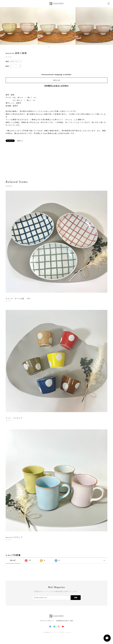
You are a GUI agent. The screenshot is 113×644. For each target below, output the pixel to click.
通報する (20, 141)
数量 (7, 66)
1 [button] (49, 47)
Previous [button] (4, 26)
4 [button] (54, 47)
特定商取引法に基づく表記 (65, 621)
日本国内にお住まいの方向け (57, 86)
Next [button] (109, 26)
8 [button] (60, 47)
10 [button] (63, 47)
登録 (76, 598)
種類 (7, 62)
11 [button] (64, 47)
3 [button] (52, 47)
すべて (13, 560)
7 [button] (58, 47)
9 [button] (61, 47)
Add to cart (56, 80)
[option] (56, 26)
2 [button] (51, 47)
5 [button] (55, 47)
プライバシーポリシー (47, 621)
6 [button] (57, 47)
